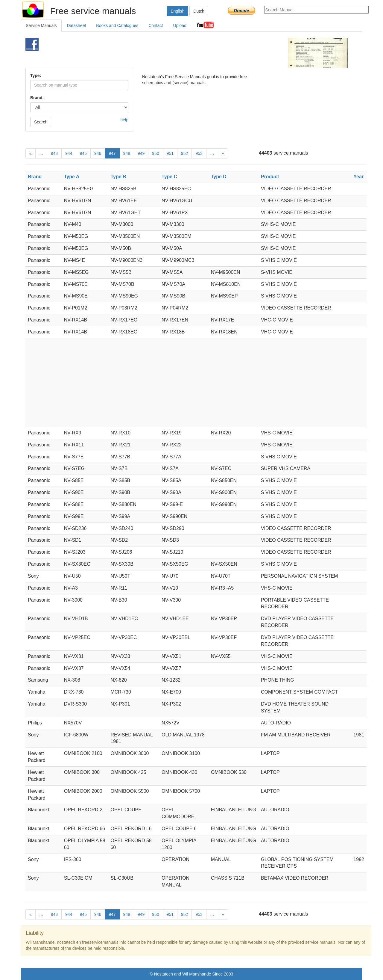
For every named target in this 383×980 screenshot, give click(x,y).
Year (358, 177)
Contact (156, 25)
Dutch (199, 11)
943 (54, 153)
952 (184, 153)
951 (170, 153)
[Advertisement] (181, 53)
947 (112, 153)
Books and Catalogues (117, 25)
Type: (36, 75)
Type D (219, 177)
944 (69, 153)
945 (83, 153)
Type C (169, 177)
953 (199, 153)
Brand (35, 177)
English (178, 11)
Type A (72, 177)
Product (270, 177)
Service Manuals (41, 25)
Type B (118, 177)
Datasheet (77, 25)
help (124, 120)
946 (98, 153)
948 (127, 153)
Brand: (37, 98)
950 (155, 153)
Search (41, 122)
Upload (180, 25)
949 (141, 153)
